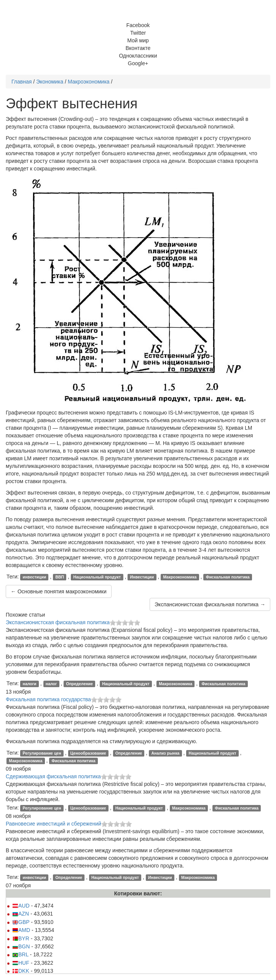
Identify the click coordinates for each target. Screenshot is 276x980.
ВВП (60, 577)
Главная (22, 82)
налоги (30, 684)
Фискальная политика (228, 577)
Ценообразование (88, 753)
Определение (80, 684)
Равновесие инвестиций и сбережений (53, 824)
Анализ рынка (165, 753)
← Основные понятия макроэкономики (59, 591)
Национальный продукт (97, 577)
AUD (21, 906)
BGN (21, 946)
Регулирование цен (42, 753)
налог (51, 684)
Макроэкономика (89, 82)
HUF (21, 963)
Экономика (50, 82)
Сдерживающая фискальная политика (53, 776)
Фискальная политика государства (48, 699)
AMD (21, 930)
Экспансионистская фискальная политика (58, 622)
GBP (21, 922)
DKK (21, 971)
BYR (21, 938)
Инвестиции (142, 577)
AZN (21, 914)
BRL (20, 954)
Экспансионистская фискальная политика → (210, 604)
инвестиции (35, 577)
